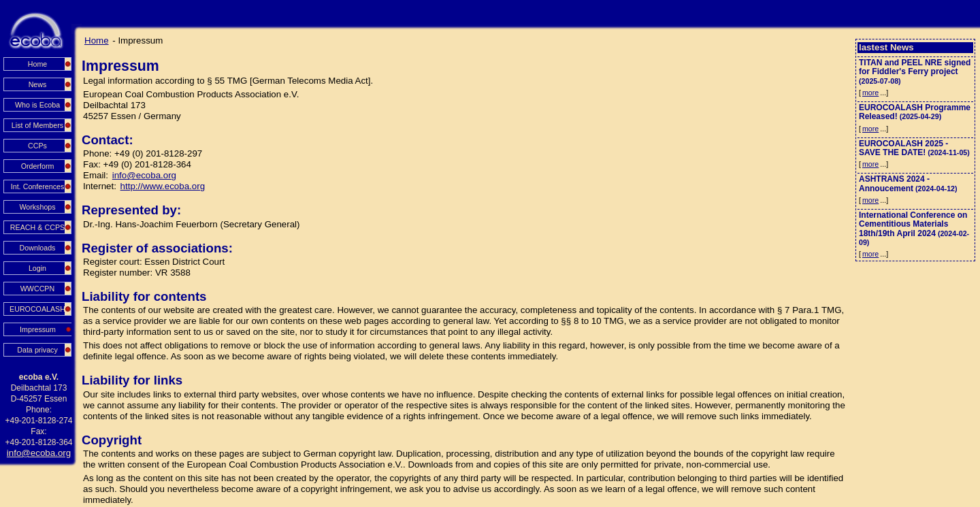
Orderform (38, 166)
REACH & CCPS (37, 227)
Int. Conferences (38, 186)
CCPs (37, 146)
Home (37, 64)
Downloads (38, 248)
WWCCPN (37, 289)
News (38, 84)
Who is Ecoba (37, 105)
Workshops (37, 207)
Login (37, 268)
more (870, 93)
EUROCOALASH (37, 309)
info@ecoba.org (39, 453)
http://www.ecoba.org (163, 186)
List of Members (37, 125)
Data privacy (37, 350)
